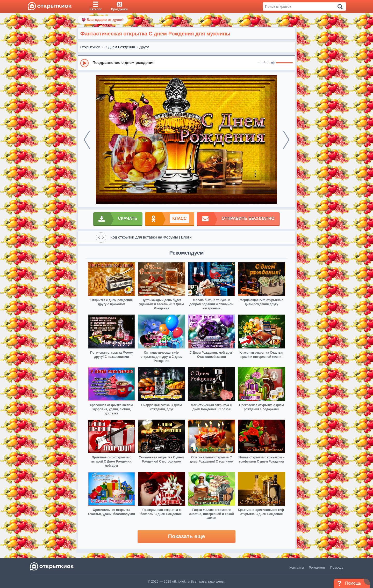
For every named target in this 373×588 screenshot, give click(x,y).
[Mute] (273, 63)
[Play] (84, 63)
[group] (187, 63)
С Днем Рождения (120, 47)
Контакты (297, 567)
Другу (144, 47)
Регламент (317, 567)
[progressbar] (284, 63)
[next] (286, 140)
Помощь (337, 567)
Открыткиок (90, 47)
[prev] (87, 140)
